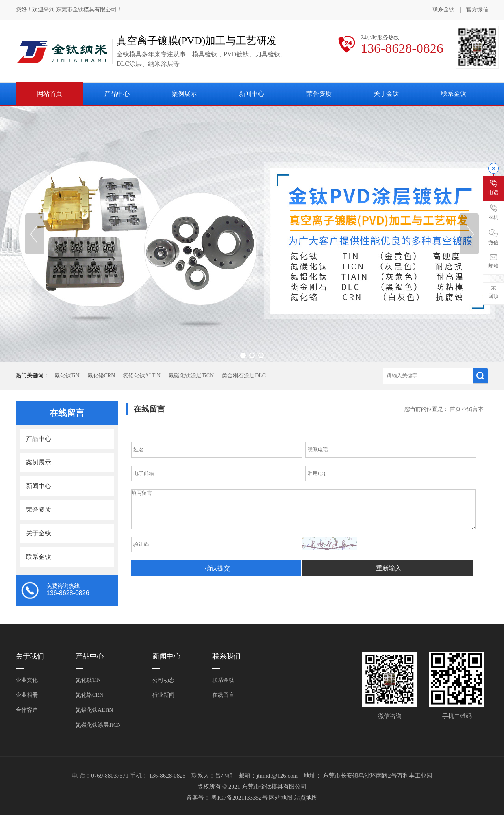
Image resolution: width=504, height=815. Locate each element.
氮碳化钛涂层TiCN (191, 376)
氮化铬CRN (101, 376)
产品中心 (117, 94)
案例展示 (184, 94)
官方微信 (477, 10)
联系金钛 (443, 10)
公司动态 (163, 680)
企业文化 (27, 680)
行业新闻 (163, 695)
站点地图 (306, 798)
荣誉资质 (319, 94)
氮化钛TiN (67, 376)
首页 (455, 409)
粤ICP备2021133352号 (240, 798)
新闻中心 (252, 94)
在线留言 (223, 695)
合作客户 (27, 710)
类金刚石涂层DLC (244, 376)
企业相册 (27, 695)
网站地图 (282, 798)
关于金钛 (386, 94)
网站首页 (50, 94)
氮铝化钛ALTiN (142, 376)
